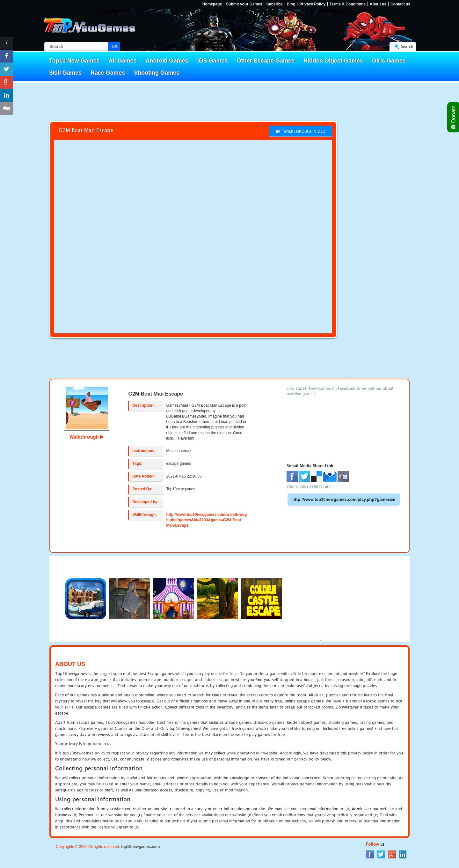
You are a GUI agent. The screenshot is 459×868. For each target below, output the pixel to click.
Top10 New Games (74, 61)
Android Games (167, 61)
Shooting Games (157, 73)
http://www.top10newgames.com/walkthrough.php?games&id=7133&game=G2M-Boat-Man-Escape (206, 520)
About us (378, 4)
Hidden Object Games (333, 61)
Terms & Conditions (348, 4)
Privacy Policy (312, 4)
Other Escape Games (266, 61)
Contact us (400, 4)
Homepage (212, 4)
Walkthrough (87, 437)
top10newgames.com (140, 847)
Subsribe (274, 4)
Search (407, 46)
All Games (123, 61)
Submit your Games (244, 4)
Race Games (108, 73)
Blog (291, 4)
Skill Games (65, 73)
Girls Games (389, 61)
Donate (454, 117)
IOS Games (213, 61)
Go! (115, 46)
